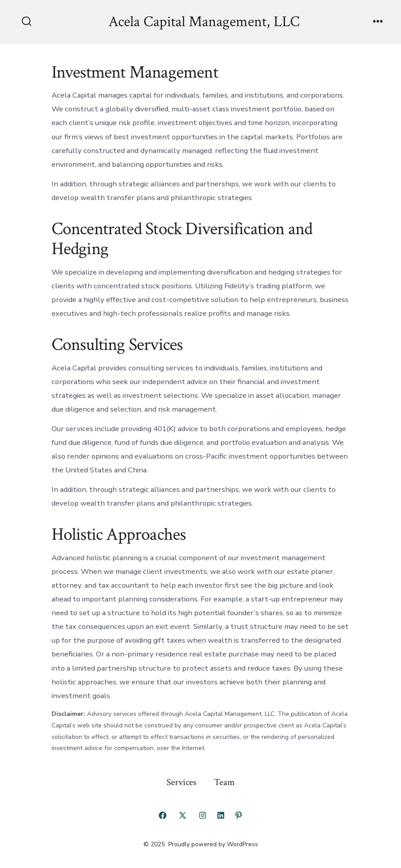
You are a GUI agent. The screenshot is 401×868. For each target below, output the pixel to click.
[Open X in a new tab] (183, 815)
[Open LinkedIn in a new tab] (221, 815)
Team (224, 782)
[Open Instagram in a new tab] (202, 815)
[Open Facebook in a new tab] (163, 815)
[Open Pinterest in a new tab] (238, 815)
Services (181, 782)
